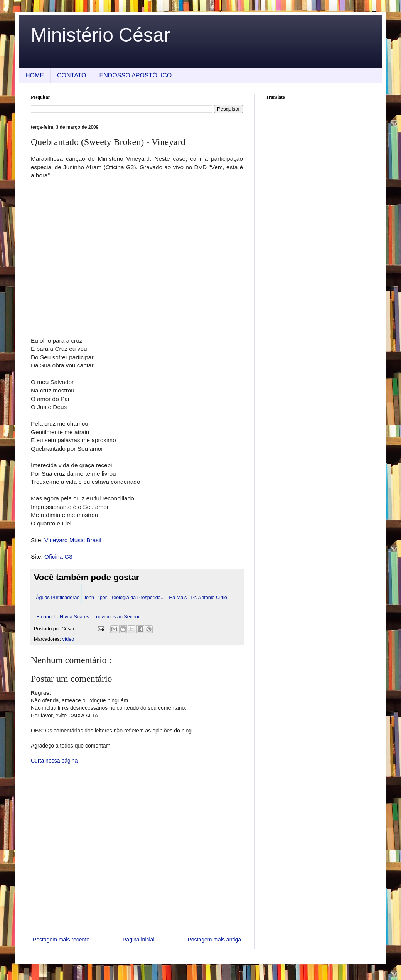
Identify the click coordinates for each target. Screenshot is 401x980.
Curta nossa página (54, 761)
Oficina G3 (58, 557)
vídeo (68, 639)
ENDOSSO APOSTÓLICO (136, 75)
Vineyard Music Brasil (73, 540)
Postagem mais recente (61, 940)
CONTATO (72, 75)
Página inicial (139, 940)
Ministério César (100, 35)
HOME (35, 75)
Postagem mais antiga (214, 940)
